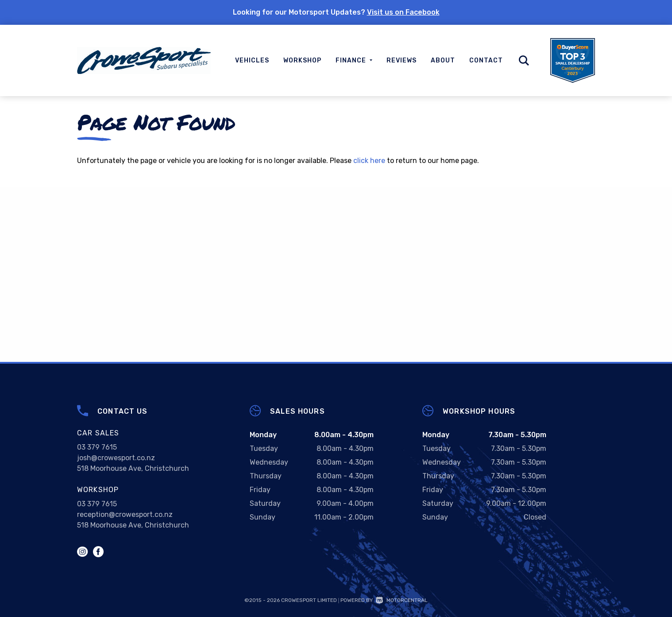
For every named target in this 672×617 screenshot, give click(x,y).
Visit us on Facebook (403, 12)
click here (369, 161)
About (443, 60)
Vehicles (252, 60)
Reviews (402, 60)
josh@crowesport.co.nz (116, 458)
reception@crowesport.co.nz (125, 514)
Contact (486, 60)
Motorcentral (402, 600)
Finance (354, 60)
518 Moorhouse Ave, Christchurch (133, 468)
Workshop (302, 60)
